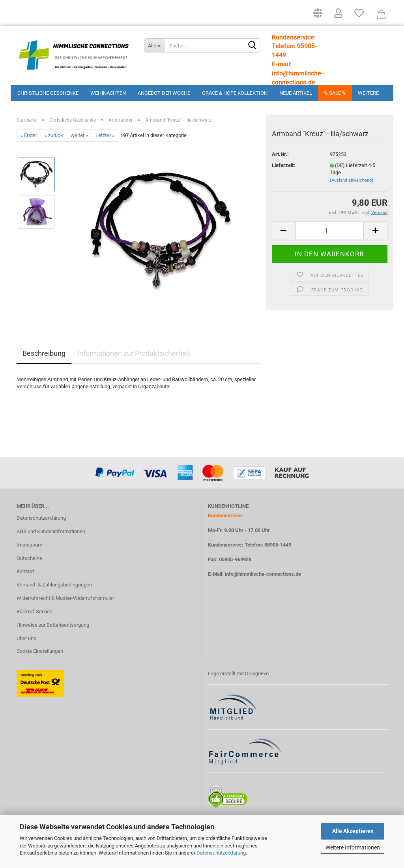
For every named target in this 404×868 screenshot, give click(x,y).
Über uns (26, 646)
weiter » (79, 144)
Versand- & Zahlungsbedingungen (54, 593)
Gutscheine (29, 566)
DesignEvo (257, 681)
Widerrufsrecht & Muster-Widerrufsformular (65, 606)
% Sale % (335, 93)
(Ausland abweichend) (352, 188)
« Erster (29, 144)
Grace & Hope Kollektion (235, 93)
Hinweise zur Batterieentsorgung (53, 633)
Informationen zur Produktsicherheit (134, 361)
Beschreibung (44, 361)
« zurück (54, 144)
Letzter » (105, 144)
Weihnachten (108, 93)
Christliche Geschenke (48, 93)
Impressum (29, 553)
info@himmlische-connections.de (263, 582)
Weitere (368, 93)
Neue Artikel (296, 93)
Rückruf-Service (35, 619)
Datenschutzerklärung (221, 853)
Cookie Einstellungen (40, 659)
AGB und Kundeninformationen (51, 539)
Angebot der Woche (164, 93)
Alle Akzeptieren (353, 831)
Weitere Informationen (353, 847)
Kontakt (25, 580)
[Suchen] (252, 46)
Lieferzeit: (283, 173)
